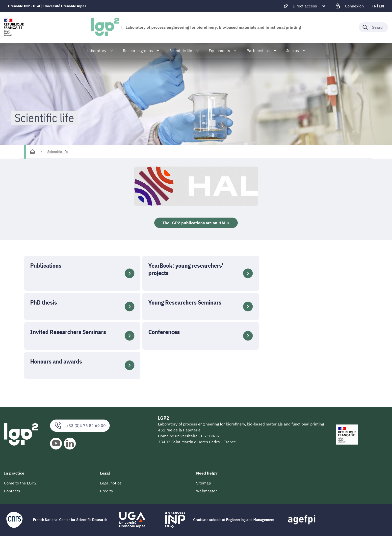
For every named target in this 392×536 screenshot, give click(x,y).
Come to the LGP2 (20, 453)
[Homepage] (32, 152)
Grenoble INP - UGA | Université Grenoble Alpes (47, 6)
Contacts (12, 461)
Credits (106, 461)
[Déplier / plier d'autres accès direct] (305, 6)
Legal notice (111, 453)
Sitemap (204, 453)
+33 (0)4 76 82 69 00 (80, 396)
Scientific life (58, 152)
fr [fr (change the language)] (374, 6)
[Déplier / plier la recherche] (373, 27)
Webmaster (207, 461)
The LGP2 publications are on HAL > (196, 223)
